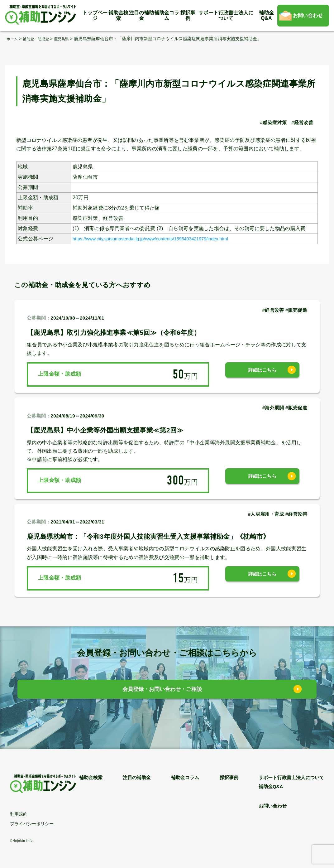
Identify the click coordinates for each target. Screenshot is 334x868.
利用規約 (19, 814)
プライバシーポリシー (32, 824)
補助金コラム (167, 15)
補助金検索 (118, 15)
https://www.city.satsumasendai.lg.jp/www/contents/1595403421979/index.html (163, 238)
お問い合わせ (308, 15)
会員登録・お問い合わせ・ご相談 (162, 691)
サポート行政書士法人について (226, 15)
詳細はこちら (262, 374)
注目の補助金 (141, 15)
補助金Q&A (266, 15)
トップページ (95, 15)
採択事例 (188, 15)
